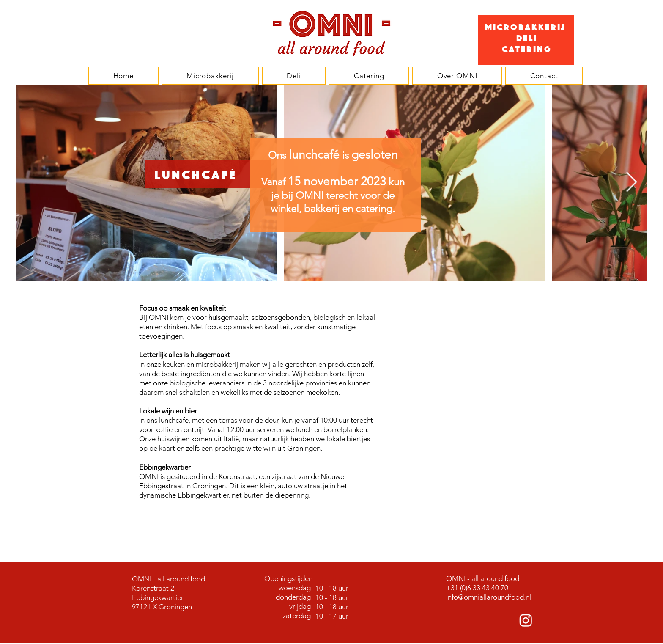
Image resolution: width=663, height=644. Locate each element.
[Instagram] (526, 620)
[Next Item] (631, 183)
